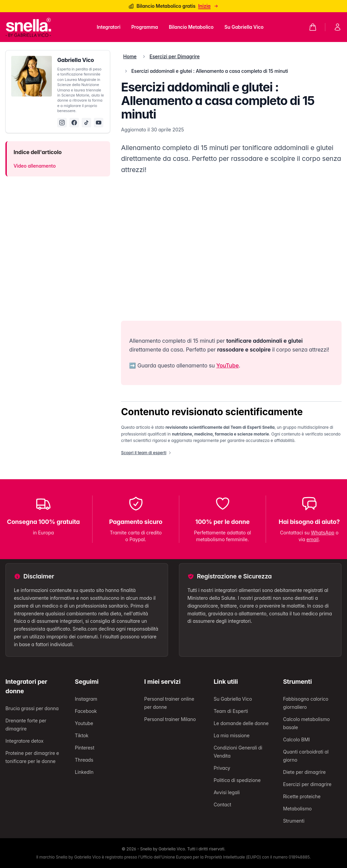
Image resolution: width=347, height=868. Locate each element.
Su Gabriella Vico (128, 454)
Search (74, 428)
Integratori (27, 454)
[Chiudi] (5, 18)
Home (9, 454)
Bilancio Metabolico (86, 454)
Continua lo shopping (29, 396)
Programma (52, 454)
